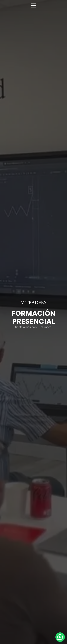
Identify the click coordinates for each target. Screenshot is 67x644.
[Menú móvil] (34, 5)
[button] (60, 637)
